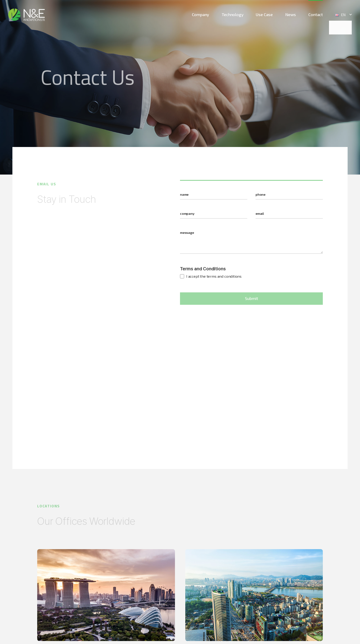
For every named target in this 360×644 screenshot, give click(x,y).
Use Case (264, 14)
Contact (316, 14)
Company (201, 14)
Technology (232, 14)
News (291, 14)
